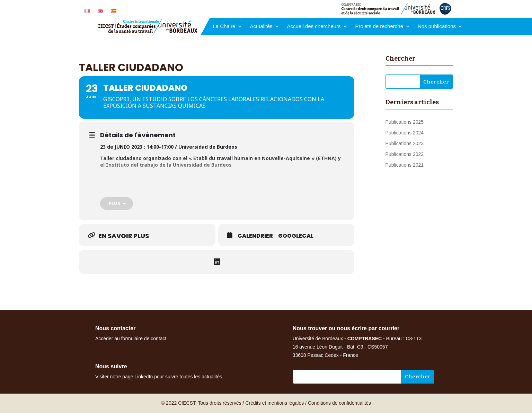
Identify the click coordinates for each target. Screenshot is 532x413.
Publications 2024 (405, 133)
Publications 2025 (405, 122)
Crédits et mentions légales (274, 403)
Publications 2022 (405, 154)
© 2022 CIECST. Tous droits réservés (201, 403)
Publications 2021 (405, 165)
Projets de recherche (379, 27)
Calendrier (255, 236)
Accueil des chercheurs (314, 27)
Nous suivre (111, 366)
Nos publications (437, 27)
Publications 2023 (405, 143)
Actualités (261, 27)
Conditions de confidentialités (339, 403)
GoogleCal (296, 236)
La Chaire (224, 27)
